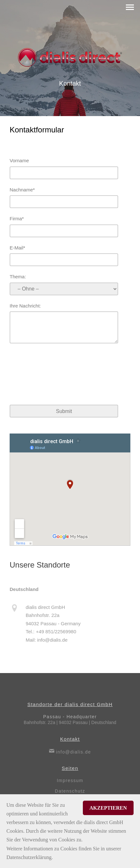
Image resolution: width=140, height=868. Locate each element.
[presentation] (58, 375)
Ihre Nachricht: (25, 306)
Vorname (19, 160)
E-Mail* (17, 248)
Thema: (18, 277)
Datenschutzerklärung (29, 857)
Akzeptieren (108, 808)
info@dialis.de (52, 643)
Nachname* (22, 190)
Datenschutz (70, 791)
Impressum (70, 780)
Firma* (17, 219)
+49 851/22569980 (56, 635)
